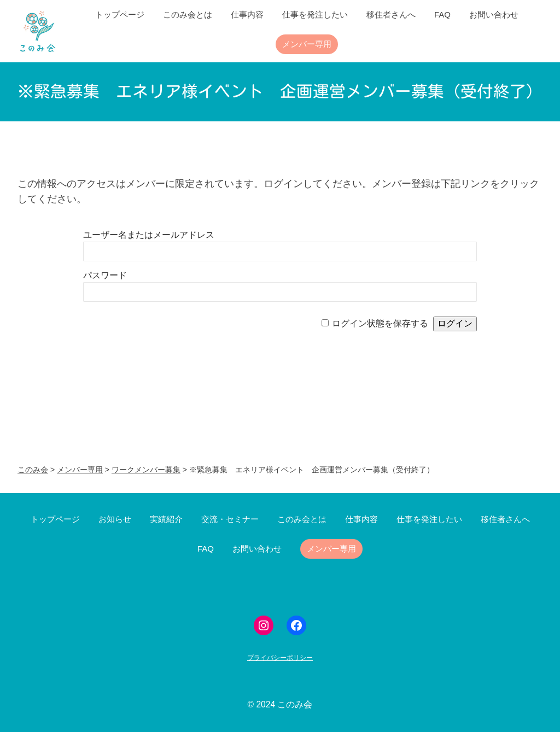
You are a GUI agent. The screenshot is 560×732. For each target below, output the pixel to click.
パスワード (105, 275)
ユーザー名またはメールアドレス (149, 235)
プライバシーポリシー (280, 658)
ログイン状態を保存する (380, 323)
